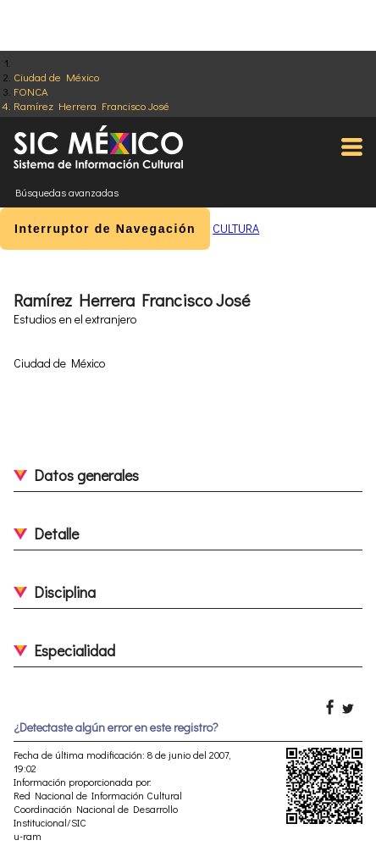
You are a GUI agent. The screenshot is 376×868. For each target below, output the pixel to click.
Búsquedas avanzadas (67, 192)
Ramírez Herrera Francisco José (91, 105)
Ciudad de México (56, 77)
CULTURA (236, 228)
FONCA (31, 91)
